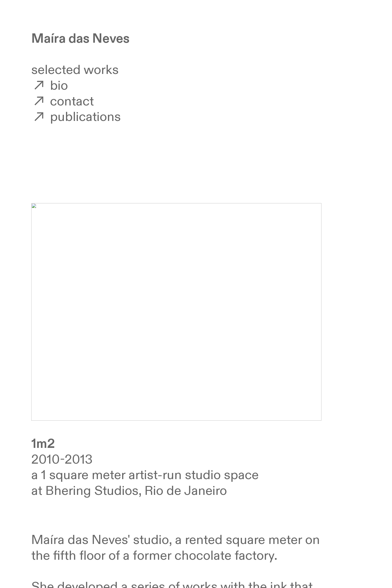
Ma (41, 39)
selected (56, 70)
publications (76, 117)
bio (50, 86)
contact (63, 102)
